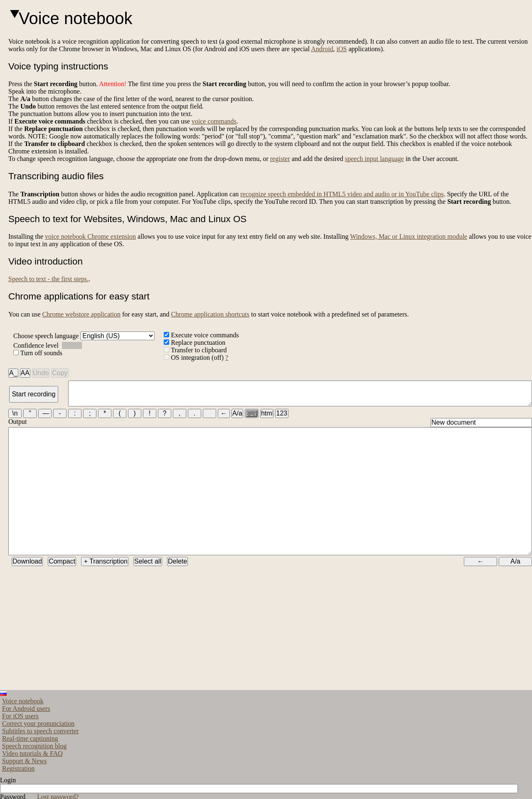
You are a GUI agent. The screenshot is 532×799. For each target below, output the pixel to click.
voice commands (214, 121)
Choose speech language (84, 336)
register (280, 159)
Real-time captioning (30, 768)
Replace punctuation (195, 343)
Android (322, 49)
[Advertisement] (214, 662)
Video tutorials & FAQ (32, 783)
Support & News (25, 791)
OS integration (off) (195, 357)
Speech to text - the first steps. (48, 279)
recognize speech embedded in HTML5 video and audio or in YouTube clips (342, 194)
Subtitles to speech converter (40, 761)
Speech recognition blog (34, 776)
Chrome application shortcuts (210, 314)
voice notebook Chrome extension (90, 236)
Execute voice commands (201, 335)
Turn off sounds (38, 353)
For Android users (26, 738)
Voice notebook (23, 731)
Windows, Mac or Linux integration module (409, 236)
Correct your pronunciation (38, 753)
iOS (342, 49)
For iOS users (20, 746)
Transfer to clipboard (195, 350)
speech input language (374, 159)
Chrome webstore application (81, 314)
